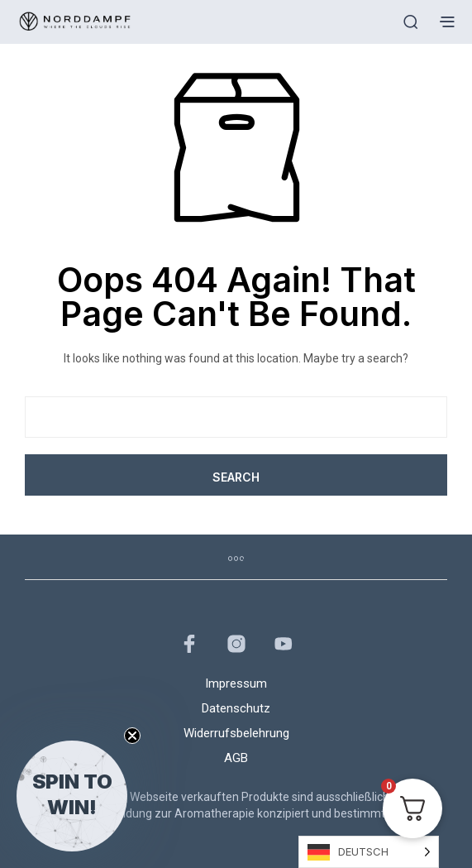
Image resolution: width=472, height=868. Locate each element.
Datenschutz (236, 708)
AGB (236, 758)
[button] (72, 796)
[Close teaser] (132, 736)
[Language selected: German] (369, 852)
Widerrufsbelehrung (236, 733)
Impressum (236, 683)
